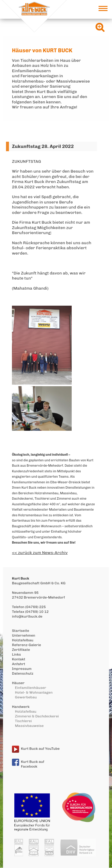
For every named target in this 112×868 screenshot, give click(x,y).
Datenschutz (23, 673)
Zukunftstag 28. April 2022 (43, 146)
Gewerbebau (26, 697)
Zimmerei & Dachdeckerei (37, 716)
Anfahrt (19, 664)
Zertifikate (21, 650)
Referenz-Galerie (26, 645)
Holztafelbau (23, 640)
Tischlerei (23, 721)
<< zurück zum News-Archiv (40, 553)
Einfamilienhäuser (30, 688)
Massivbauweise (29, 726)
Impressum (22, 669)
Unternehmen (24, 635)
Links (16, 654)
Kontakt (19, 659)
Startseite (21, 631)
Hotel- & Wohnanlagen (34, 692)
